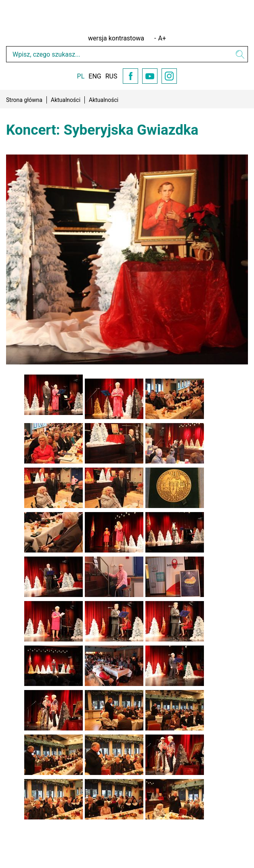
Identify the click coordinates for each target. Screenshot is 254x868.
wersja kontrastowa (116, 38)
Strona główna (24, 100)
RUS (111, 76)
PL (81, 76)
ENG (95, 76)
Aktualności (66, 100)
